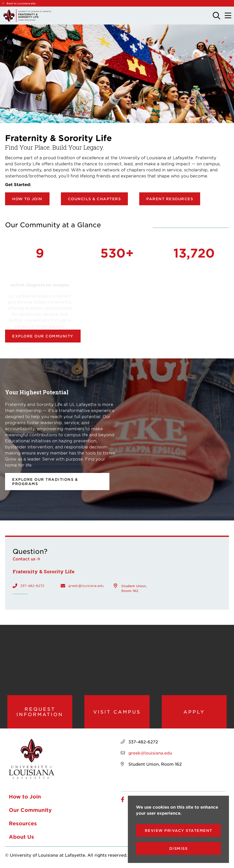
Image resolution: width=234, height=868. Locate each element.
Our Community (30, 810)
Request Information (40, 712)
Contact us (24, 559)
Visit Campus (117, 712)
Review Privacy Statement (179, 830)
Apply (194, 712)
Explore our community (43, 336)
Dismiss (179, 848)
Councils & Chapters (95, 199)
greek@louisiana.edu (86, 586)
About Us (21, 837)
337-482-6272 (32, 586)
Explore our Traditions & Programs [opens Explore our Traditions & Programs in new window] (45, 482)
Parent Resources (170, 199)
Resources (23, 823)
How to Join (27, 199)
